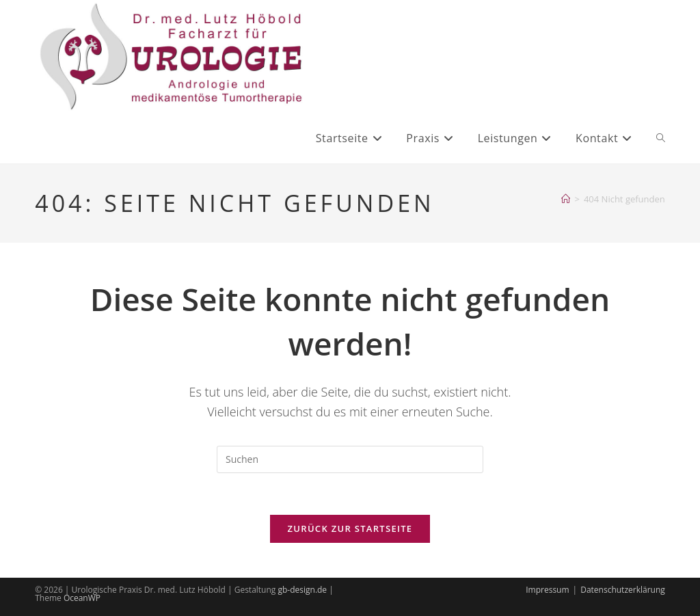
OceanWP (82, 598)
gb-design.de (302, 590)
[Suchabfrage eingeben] (350, 459)
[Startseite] (566, 199)
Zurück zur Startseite (350, 528)
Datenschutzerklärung (623, 590)
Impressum (547, 590)
